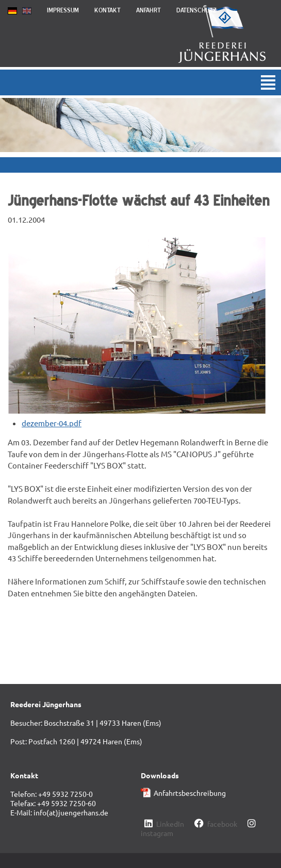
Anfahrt (148, 10)
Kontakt (108, 10)
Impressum (63, 10)
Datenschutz (196, 10)
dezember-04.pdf (52, 423)
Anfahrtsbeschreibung (190, 793)
